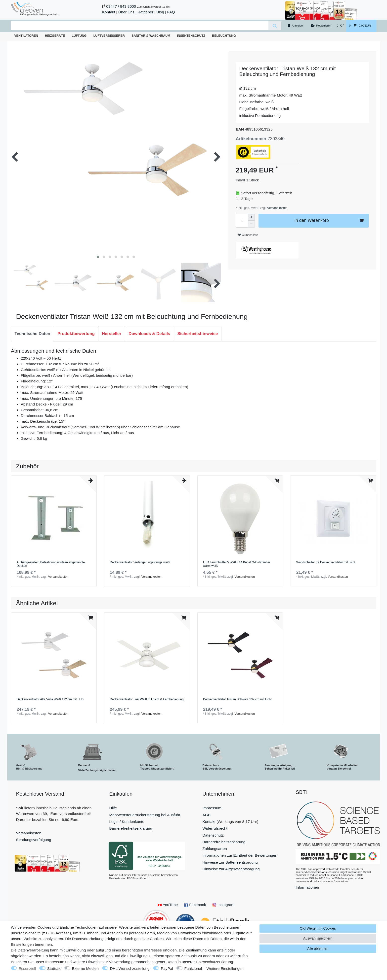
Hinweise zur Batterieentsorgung (230, 862)
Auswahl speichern (318, 938)
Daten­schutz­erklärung (215, 962)
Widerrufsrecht (215, 828)
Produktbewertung (76, 334)
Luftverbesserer (109, 36)
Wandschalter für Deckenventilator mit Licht (326, 562)
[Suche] (275, 26)
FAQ (171, 12)
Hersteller (112, 334)
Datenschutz (213, 835)
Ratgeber (145, 12)
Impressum (212, 808)
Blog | (161, 12)
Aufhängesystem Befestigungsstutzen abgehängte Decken (51, 564)
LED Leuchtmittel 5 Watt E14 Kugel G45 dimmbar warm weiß (237, 564)
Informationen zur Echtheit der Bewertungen (240, 855)
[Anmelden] (296, 26)
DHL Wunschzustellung (130, 968)
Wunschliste (248, 235)
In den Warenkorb (329, 220)
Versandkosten (277, 208)
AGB (207, 815)
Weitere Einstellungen (225, 968)
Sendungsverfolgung (34, 840)
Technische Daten (33, 334)
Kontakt (109, 12)
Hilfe (113, 808)
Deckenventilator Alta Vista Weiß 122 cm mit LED (50, 699)
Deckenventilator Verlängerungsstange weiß (140, 562)
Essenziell (27, 968)
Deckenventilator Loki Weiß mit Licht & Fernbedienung (147, 699)
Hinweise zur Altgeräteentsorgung (231, 869)
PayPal (167, 968)
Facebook (195, 905)
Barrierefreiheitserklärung (131, 828)
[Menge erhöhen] (251, 217)
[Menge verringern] (251, 224)
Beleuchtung (224, 36)
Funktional (193, 968)
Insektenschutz (191, 36)
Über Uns (126, 12)
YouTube (168, 905)
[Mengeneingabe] (242, 221)
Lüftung (79, 36)
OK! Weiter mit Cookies (318, 928)
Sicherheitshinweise (198, 334)
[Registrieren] (321, 26)
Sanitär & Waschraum (151, 36)
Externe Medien (85, 968)
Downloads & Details (149, 334)
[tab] (33, 334)
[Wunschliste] (340, 26)
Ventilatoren (26, 36)
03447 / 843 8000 (121, 6)
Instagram (223, 905)
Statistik (54, 968)
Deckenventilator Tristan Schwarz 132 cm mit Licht (237, 699)
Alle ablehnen (318, 948)
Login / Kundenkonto (127, 822)
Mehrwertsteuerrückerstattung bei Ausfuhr (145, 815)
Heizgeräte (55, 36)
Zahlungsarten (215, 849)
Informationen (307, 887)
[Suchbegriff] (140, 26)
